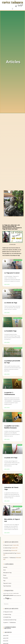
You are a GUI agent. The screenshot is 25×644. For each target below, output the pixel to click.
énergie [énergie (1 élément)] (10, 599)
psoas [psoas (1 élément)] (20, 596)
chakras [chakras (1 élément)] (7, 593)
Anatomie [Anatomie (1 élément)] (5, 593)
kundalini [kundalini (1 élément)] (15, 593)
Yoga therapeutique (7, 586)
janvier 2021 (6, 643)
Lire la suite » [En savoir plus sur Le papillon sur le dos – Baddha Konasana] (7, 439)
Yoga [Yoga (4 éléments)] (7, 598)
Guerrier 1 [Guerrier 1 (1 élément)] (12, 593)
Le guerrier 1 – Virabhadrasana (9, 558)
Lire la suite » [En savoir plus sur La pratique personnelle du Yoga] (7, 374)
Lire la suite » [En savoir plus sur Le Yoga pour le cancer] (7, 284)
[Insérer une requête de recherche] (13, 604)
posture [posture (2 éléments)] (11, 595)
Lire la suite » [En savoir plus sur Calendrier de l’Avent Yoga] (7, 501)
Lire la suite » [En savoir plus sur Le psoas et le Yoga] (7, 469)
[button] (12, 9)
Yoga (4, 581)
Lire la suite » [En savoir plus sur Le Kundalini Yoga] (7, 342)
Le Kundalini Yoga (10, 331)
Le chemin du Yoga (11, 303)
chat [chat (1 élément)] (9, 593)
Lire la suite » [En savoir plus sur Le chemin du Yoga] (7, 313)
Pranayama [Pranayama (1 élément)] (15, 596)
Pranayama (5, 578)
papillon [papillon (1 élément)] (17, 593)
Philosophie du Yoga (7, 573)
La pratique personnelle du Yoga (10, 553)
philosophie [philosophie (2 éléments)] (6, 595)
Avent (4, 570)
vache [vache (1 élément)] (4, 599)
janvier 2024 (6, 635)
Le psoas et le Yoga (11, 458)
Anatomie (5, 567)
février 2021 (6, 641)
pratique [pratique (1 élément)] (18, 596)
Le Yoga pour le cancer (12, 273)
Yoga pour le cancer (7, 583)
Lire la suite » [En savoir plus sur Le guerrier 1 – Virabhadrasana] (7, 408)
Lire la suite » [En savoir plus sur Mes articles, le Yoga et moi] (7, 533)
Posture (5, 575)
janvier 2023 (6, 638)
